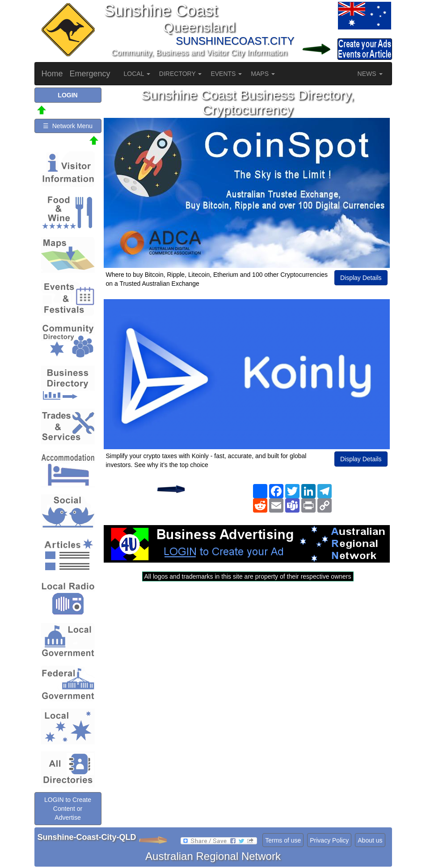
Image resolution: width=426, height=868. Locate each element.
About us (370, 840)
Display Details (361, 278)
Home (52, 74)
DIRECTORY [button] (181, 74)
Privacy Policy (329, 840)
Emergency (90, 74)
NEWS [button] (370, 74)
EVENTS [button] (226, 74)
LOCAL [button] (137, 74)
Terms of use (283, 840)
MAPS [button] (263, 74)
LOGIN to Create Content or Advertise (68, 809)
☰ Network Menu (68, 126)
